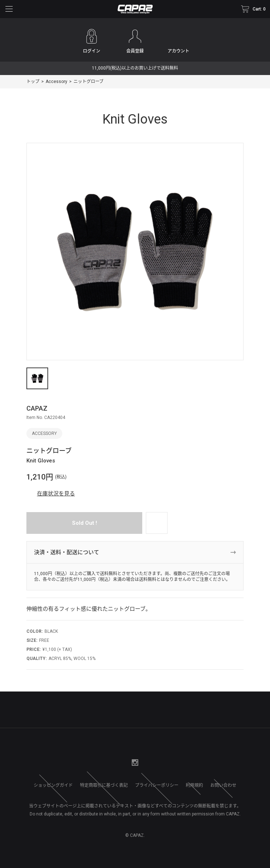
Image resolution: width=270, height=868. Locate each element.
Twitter (121, 763)
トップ (33, 82)
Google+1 (149, 763)
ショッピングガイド (53, 785)
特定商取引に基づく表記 (104, 785)
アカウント (178, 51)
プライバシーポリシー (157, 785)
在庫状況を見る (56, 494)
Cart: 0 (259, 9)
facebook (106, 763)
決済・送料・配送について (67, 552)
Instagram (135, 763)
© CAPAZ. (135, 835)
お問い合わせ (223, 785)
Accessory (56, 82)
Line (164, 763)
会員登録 (135, 51)
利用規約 (194, 785)
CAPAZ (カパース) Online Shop (135, 9)
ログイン (92, 51)
